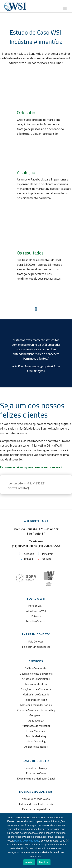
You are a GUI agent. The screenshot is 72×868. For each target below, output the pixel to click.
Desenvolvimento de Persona (36, 674)
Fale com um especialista (36, 647)
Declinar (44, 862)
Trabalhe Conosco (36, 621)
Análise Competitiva (36, 668)
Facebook (28, 554)
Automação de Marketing (36, 726)
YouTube (46, 559)
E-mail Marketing (36, 731)
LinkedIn (29, 559)
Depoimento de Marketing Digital (36, 779)
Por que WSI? (36, 606)
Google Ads (36, 715)
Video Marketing (36, 741)
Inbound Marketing (36, 700)
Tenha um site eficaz (36, 684)
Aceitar (29, 862)
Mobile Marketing (36, 736)
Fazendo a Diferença (36, 768)
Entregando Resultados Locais (36, 804)
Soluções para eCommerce (36, 689)
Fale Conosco (36, 642)
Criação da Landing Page (36, 679)
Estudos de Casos (36, 773)
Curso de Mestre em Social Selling (36, 710)
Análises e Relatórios (36, 747)
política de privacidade (27, 841)
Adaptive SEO (36, 721)
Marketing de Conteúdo (36, 694)
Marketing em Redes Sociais (36, 705)
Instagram (48, 554)
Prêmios (36, 616)
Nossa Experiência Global (36, 799)
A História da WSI (36, 611)
